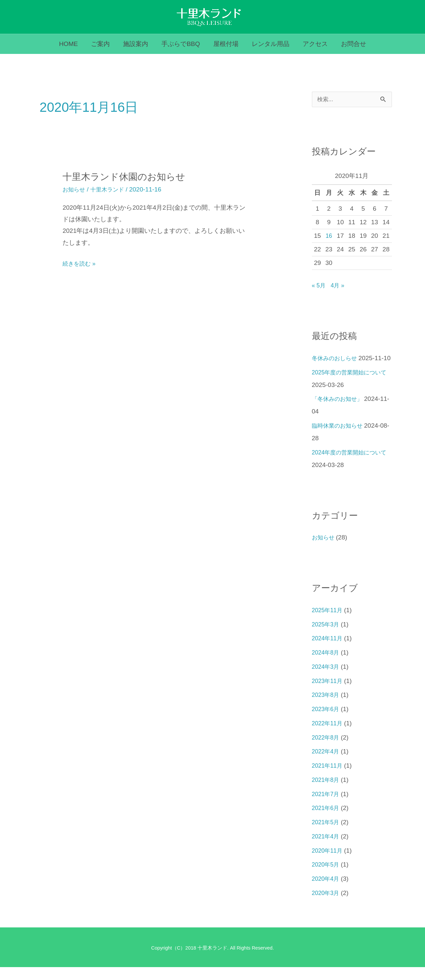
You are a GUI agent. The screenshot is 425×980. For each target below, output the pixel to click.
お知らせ (75, 189)
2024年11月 (329, 651)
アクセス (314, 44)
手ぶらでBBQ (181, 44)
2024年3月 (327, 680)
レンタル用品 (270, 44)
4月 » (340, 286)
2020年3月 (327, 906)
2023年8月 (327, 708)
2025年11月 (329, 623)
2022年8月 (327, 750)
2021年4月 (327, 849)
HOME (71, 44)
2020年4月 (327, 892)
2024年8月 (327, 665)
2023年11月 (329, 694)
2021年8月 (327, 793)
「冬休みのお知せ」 (340, 412)
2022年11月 (329, 736)
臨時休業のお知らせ (340, 438)
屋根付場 (226, 44)
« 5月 (319, 286)
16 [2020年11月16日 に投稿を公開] (329, 236)
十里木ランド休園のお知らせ (128, 176)
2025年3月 (327, 637)
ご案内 (102, 44)
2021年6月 (327, 821)
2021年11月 (329, 778)
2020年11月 (329, 863)
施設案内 (137, 44)
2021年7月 (327, 807)
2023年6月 (327, 722)
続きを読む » (81, 263)
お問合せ (351, 44)
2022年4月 (327, 764)
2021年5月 (327, 835)
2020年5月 (327, 877)
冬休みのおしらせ (337, 358)
